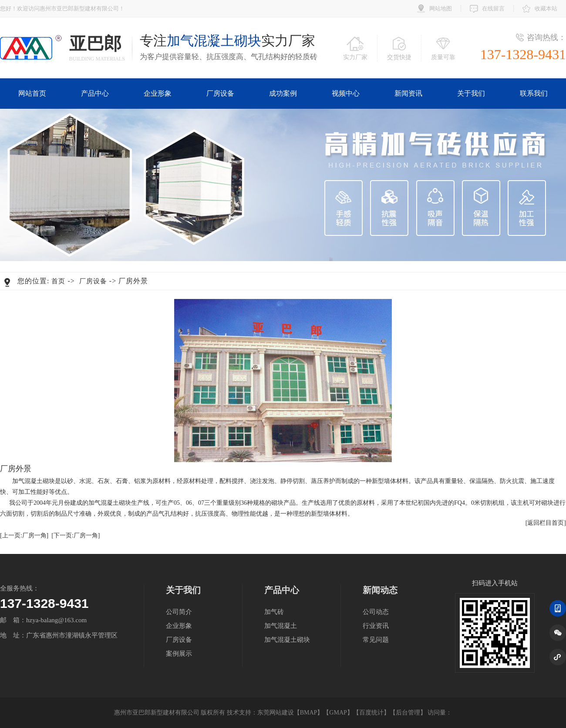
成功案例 (283, 93)
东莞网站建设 (276, 713)
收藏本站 (546, 8)
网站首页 (32, 93)
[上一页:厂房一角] (24, 535)
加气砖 (274, 612)
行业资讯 (376, 626)
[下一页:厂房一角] (76, 535)
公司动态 (376, 612)
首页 (58, 281)
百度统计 (371, 713)
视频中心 (346, 93)
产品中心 (95, 93)
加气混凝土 (281, 626)
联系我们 (534, 93)
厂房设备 (220, 93)
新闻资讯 (408, 93)
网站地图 (441, 8)
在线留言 (493, 8)
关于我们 (471, 93)
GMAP (338, 713)
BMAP (309, 713)
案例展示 (179, 654)
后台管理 (408, 713)
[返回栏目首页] (546, 523)
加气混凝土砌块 (287, 640)
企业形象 (158, 93)
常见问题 (376, 640)
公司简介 (179, 612)
